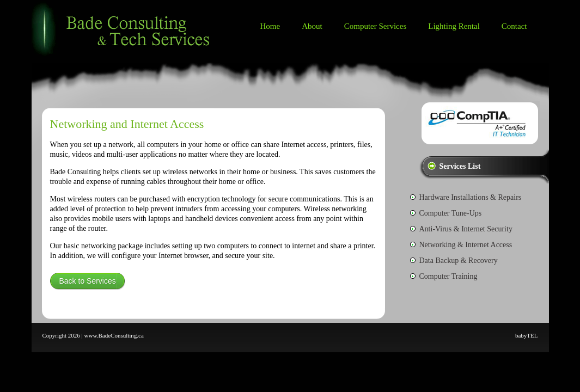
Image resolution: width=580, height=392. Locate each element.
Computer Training (448, 276)
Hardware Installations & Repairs (471, 197)
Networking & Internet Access (466, 245)
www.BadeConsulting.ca (114, 335)
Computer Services (376, 26)
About (312, 26)
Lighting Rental (454, 26)
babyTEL (527, 335)
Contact (514, 26)
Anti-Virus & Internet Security (466, 229)
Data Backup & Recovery (459, 261)
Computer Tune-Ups (451, 213)
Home (270, 26)
